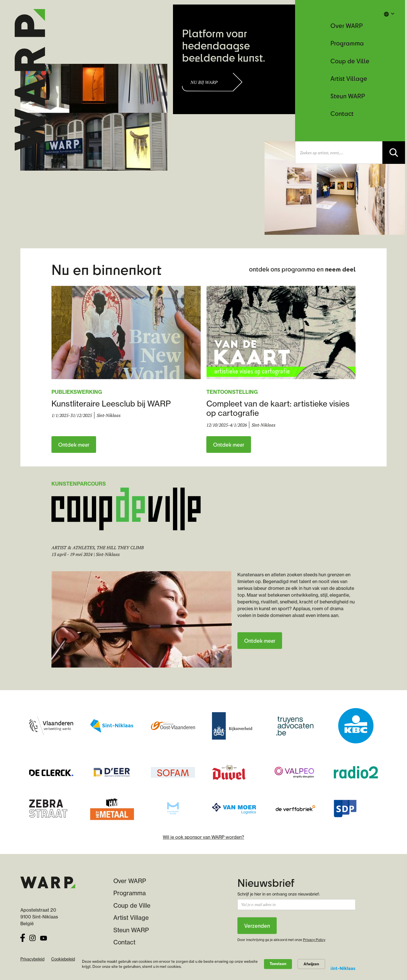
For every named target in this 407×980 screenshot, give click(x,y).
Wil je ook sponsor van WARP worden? (203, 837)
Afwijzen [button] (311, 964)
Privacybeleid (32, 959)
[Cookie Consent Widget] (203, 964)
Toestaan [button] (278, 964)
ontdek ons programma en (302, 269)
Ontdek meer (74, 445)
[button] (389, 14)
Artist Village (349, 78)
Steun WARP (348, 96)
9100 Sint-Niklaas (39, 917)
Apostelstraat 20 (38, 910)
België (27, 923)
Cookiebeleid (63, 959)
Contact (342, 113)
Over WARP (347, 26)
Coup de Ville (350, 61)
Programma (347, 43)
